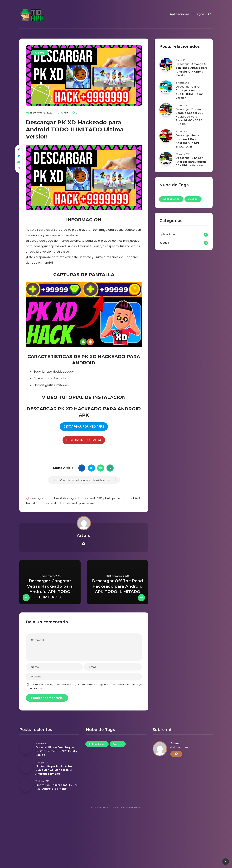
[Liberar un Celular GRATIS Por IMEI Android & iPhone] (26, 785)
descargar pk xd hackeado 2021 (83, 498)
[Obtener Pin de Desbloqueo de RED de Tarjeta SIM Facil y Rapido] (26, 748)
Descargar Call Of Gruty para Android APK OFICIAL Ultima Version (190, 92)
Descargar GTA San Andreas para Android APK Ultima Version (191, 162)
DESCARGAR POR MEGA (84, 440)
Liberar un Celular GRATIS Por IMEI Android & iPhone (56, 787)
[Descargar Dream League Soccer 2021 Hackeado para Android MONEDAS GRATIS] (166, 109)
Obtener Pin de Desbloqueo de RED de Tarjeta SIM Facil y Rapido (56, 751)
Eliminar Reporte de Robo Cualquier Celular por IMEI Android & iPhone (54, 770)
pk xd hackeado (48, 503)
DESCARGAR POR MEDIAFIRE (84, 427)
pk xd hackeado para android (77, 503)
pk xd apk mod (112, 498)
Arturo (84, 535)
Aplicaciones (180, 14)
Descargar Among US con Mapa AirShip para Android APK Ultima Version (192, 70)
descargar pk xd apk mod (46, 498)
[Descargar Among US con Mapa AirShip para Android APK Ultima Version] (166, 64)
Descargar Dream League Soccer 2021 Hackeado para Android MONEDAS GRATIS (190, 117)
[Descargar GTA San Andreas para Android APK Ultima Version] (166, 158)
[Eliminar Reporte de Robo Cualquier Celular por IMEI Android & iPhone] (26, 766)
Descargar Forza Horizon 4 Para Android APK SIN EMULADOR (188, 141)
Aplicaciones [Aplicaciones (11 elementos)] (171, 199)
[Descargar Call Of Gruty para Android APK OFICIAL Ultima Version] (166, 87)
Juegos (199, 14)
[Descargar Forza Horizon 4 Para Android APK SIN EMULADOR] (166, 136)
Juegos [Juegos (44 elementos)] (193, 199)
